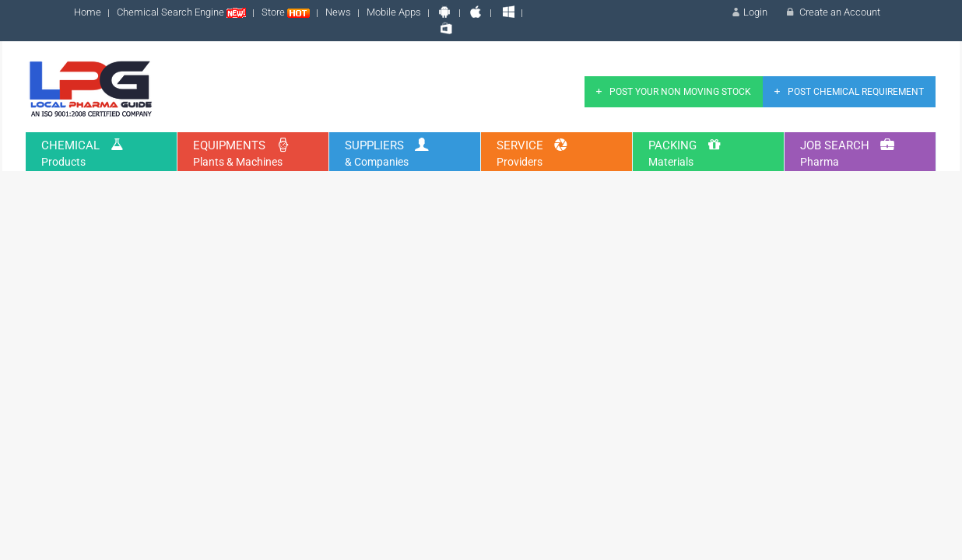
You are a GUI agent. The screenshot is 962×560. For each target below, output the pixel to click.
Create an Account (832, 12)
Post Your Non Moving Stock (672, 92)
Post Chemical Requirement (847, 92)
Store (286, 12)
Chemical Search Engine (181, 12)
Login (748, 12)
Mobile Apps (394, 12)
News (338, 12)
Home (88, 12)
